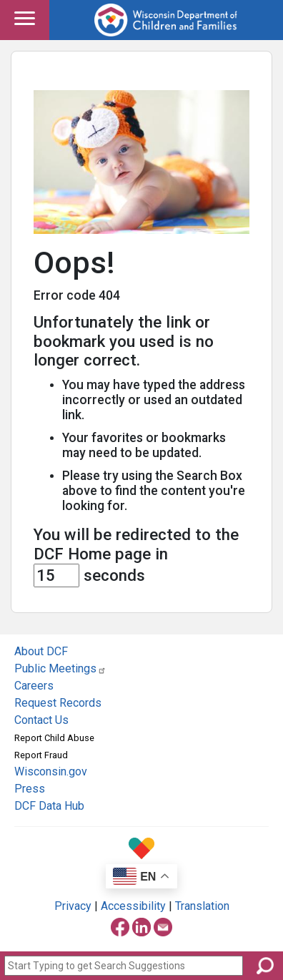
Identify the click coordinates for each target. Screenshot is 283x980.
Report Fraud (41, 755)
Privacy (73, 906)
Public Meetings (60, 668)
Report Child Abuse (54, 738)
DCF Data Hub (49, 806)
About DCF (41, 651)
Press (30, 789)
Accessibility (133, 906)
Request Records (58, 703)
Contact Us (41, 720)
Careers (34, 686)
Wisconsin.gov (51, 771)
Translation (202, 906)
